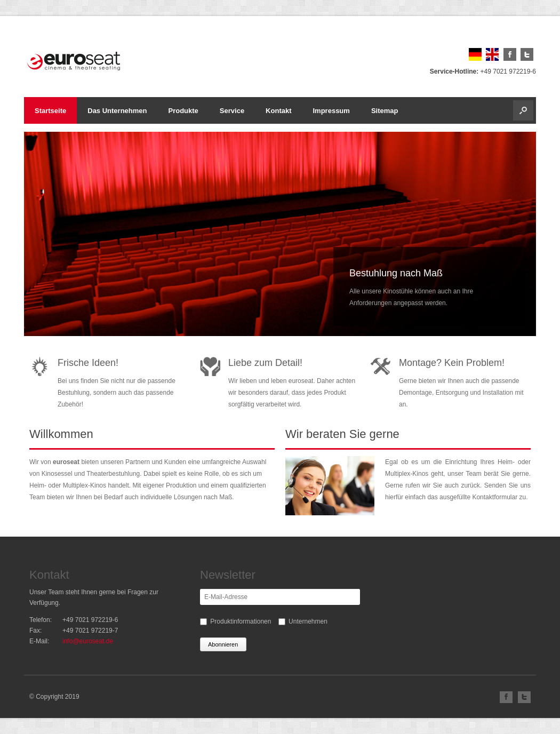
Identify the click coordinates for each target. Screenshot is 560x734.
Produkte (183, 111)
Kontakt (278, 111)
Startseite (50, 111)
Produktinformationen (241, 621)
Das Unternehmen (117, 111)
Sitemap (385, 111)
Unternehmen (308, 621)
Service (232, 111)
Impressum (331, 111)
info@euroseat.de (88, 641)
